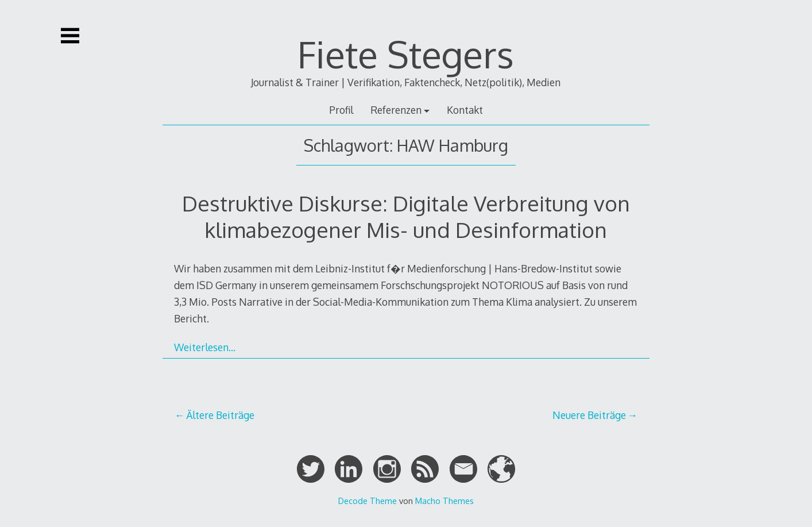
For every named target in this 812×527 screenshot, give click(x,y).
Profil (341, 110)
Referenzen (396, 110)
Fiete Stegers (406, 54)
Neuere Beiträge (589, 415)
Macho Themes (444, 501)
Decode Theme (368, 501)
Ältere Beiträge (220, 415)
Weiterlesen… (205, 347)
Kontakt (465, 110)
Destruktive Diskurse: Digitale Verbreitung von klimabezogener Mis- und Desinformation (406, 216)
